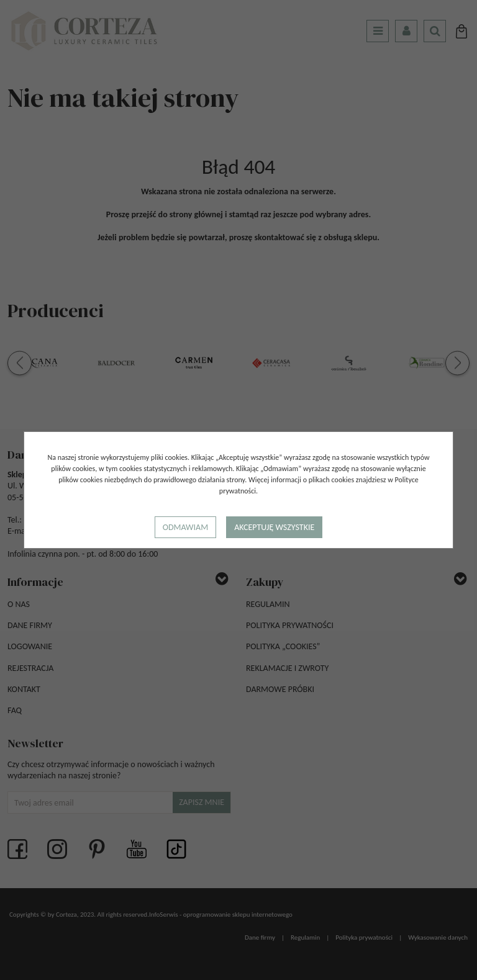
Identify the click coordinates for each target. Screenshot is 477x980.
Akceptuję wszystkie (274, 527)
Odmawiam (185, 527)
